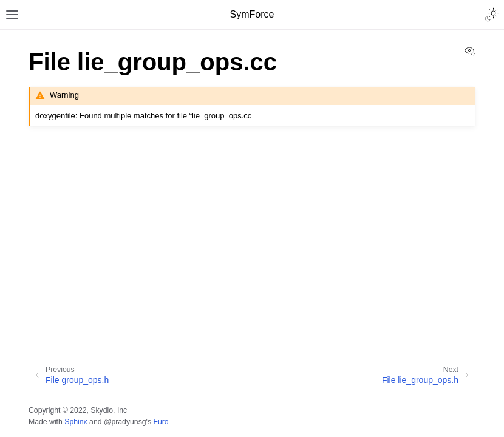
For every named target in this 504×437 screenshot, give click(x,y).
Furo (161, 422)
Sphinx (76, 422)
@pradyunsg (125, 422)
